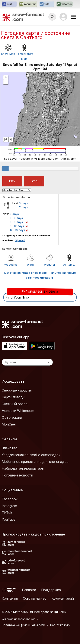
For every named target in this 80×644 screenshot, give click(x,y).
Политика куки (60, 625)
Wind (30, 265)
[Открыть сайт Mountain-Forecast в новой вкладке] (28, 4)
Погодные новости (17, 475)
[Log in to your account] (63, 17)
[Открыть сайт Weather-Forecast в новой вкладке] (65, 4)
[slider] (5, 169)
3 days (23, 203)
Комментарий (63, 598)
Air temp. (69, 265)
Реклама (29, 590)
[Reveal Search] (52, 17)
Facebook (10, 499)
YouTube (9, 519)
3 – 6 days (16, 218)
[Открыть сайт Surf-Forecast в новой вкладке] (9, 4)
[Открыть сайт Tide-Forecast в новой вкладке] (47, 4)
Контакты (10, 598)
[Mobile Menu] (74, 17)
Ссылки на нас (35, 598)
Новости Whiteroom (18, 411)
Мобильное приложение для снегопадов (35, 462)
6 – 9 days (16, 222)
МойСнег (9, 424)
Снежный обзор (15, 404)
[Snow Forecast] (23, 17)
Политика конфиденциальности (23, 625)
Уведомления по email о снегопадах (31, 455)
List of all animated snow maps (25, 273)
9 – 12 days (17, 226)
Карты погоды (13, 397)
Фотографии (12, 417)
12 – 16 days (17, 230)
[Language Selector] (27, 362)
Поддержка (51, 590)
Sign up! (20, 240)
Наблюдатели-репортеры (23, 468)
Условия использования (18, 619)
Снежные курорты (17, 390)
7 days (23, 207)
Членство (10, 448)
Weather (50, 265)
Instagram (9, 506)
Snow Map (8, 54)
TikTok (7, 513)
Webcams (11, 265)
